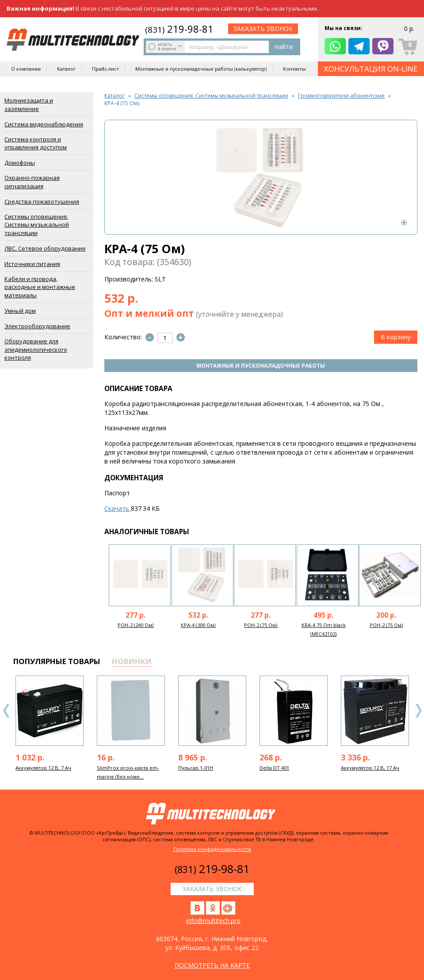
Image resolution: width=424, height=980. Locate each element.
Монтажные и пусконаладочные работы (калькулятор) (201, 69)
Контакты (294, 69)
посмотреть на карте (212, 965)
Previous (7, 711)
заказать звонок (263, 28)
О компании (26, 69)
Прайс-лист (105, 69)
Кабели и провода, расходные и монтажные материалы (40, 287)
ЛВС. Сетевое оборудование (45, 248)
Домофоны (20, 163)
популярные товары (57, 661)
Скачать (118, 508)
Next (418, 711)
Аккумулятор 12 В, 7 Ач (43, 768)
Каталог (66, 69)
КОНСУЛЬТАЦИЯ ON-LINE (371, 69)
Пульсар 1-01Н (196, 768)
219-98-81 (179, 29)
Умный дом (20, 311)
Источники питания (32, 264)
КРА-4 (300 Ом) (198, 625)
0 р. (409, 28)
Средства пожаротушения (42, 201)
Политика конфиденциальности (212, 849)
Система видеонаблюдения (44, 124)
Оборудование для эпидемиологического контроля (36, 349)
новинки (132, 661)
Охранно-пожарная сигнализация (32, 182)
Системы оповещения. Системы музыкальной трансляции (37, 225)
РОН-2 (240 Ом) (136, 625)
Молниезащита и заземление (29, 104)
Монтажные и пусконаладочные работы (261, 366)
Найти (283, 47)
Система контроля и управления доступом (36, 143)
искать (166, 46)
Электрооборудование (37, 326)
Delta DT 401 (274, 768)
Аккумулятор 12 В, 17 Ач (370, 768)
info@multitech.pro (213, 921)
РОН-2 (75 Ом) (261, 625)
